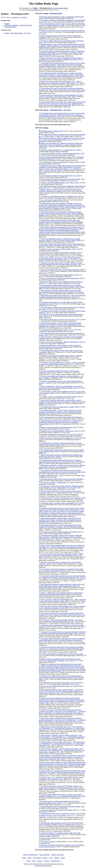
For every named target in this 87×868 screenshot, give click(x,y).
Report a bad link (45, 855)
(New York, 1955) (60, 176)
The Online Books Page (43, 4)
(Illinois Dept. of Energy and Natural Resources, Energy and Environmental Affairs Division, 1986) (62, 586)
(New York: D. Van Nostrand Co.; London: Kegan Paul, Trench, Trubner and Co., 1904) (61, 145)
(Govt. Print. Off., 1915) (60, 320)
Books (28, 861)
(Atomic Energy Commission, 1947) (61, 253)
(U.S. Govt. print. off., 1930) (62, 168)
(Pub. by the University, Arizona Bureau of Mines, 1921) (60, 834)
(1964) (52, 131)
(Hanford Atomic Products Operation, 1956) (60, 444)
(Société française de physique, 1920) (62, 153)
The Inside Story (56, 861)
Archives (46, 861)
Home (24, 858)
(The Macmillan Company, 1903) (61, 527)
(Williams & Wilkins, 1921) (61, 387)
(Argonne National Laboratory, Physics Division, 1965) (62, 677)
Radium (7, 24)
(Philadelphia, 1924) (61, 377)
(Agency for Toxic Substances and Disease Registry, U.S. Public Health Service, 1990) (62, 25)
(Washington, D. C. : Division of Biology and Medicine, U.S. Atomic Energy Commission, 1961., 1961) (62, 720)
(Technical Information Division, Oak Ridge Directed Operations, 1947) (60, 258)
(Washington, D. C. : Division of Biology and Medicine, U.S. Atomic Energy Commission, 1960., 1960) (62, 711)
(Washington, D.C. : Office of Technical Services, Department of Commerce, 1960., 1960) (60, 82)
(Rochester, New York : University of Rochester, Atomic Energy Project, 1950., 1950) (62, 640)
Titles (51, 858)
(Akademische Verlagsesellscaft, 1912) (61, 422)
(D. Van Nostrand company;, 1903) (62, 206)
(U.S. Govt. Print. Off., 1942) (61, 434)
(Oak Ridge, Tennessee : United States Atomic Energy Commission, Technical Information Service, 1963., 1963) (62, 65)
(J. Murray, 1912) (62, 471)
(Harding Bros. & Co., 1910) (52, 475)
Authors (45, 858)
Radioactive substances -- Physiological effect (18, 25)
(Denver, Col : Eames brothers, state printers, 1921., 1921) (60, 660)
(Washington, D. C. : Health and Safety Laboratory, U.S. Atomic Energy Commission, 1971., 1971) (62, 744)
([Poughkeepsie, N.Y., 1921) (57, 482)
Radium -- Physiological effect (53, 13)
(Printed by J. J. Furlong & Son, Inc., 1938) (60, 150)
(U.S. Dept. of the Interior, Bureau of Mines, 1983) (60, 240)
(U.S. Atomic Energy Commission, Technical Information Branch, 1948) (62, 46)
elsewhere (24, 17)
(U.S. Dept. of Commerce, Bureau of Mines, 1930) (58, 249)
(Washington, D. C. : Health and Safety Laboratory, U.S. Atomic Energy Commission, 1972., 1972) (62, 728)
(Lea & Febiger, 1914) (60, 346)
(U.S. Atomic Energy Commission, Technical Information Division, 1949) (62, 53)
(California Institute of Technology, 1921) (61, 532)
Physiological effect (10, 27)
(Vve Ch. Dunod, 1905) (61, 487)
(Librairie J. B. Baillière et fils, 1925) (61, 196)
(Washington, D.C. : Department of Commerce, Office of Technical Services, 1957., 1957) (62, 577)
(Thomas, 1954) (60, 162)
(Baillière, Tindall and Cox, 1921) (60, 431)
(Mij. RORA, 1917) (57, 686)
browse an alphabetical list (35, 10)
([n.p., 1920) (59, 802)
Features (40, 861)
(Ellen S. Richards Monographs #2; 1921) (62, 139)
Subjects (57, 858)
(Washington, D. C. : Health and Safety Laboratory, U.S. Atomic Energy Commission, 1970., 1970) (62, 737)
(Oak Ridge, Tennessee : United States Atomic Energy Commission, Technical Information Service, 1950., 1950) (60, 537)
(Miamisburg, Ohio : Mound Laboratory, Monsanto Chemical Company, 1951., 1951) (62, 772)
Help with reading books (30, 855)
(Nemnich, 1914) (61, 456)
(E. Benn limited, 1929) (53, 200)
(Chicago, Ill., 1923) (62, 296)
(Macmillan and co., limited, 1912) (60, 325)
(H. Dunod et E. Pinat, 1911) (62, 402)
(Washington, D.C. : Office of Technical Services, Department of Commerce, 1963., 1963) (62, 547)
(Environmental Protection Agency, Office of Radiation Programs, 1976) (61, 213)
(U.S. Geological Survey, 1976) (61, 824)
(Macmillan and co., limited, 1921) (60, 520)
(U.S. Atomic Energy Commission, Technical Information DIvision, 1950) (61, 594)
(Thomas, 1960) (60, 407)
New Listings (37, 858)
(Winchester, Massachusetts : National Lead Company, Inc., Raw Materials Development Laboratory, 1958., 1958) (62, 765)
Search (30, 858)
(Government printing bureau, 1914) (62, 278)
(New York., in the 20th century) (62, 466)
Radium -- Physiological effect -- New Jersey (18, 33)
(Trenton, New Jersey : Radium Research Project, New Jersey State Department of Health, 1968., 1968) (62, 104)
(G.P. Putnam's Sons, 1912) (61, 292)
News (34, 861)
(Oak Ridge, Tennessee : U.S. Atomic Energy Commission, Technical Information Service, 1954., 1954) (62, 649)
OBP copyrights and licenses (43, 866)
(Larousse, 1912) (61, 397)
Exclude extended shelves (60, 8)
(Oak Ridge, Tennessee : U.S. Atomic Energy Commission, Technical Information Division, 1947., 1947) (61, 621)
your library (15, 17)
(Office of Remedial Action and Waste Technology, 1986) (62, 633)
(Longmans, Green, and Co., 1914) (60, 183)
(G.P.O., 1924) (62, 511)
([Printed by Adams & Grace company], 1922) (60, 190)
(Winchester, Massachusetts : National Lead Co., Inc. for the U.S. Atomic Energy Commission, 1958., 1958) (62, 757)
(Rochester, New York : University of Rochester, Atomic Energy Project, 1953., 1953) (62, 90)
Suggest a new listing (57, 855)
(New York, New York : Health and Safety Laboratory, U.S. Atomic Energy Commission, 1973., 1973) (61, 691)
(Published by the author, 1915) (61, 59)
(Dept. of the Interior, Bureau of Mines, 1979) (61, 245)
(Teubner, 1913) (56, 330)
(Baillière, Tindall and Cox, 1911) (62, 342)
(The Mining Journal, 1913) (59, 427)
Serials (63, 858)
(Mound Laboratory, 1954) (61, 570)
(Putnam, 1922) (63, 179)
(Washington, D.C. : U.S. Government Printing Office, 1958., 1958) (62, 795)
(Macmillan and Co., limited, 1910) (60, 412)
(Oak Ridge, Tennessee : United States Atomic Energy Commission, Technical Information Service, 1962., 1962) (61, 75)
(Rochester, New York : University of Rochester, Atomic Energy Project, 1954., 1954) (61, 96)
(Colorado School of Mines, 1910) (59, 810)
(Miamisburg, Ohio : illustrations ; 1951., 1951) (61, 778)
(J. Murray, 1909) (62, 287)
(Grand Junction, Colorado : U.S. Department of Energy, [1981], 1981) (62, 701)
